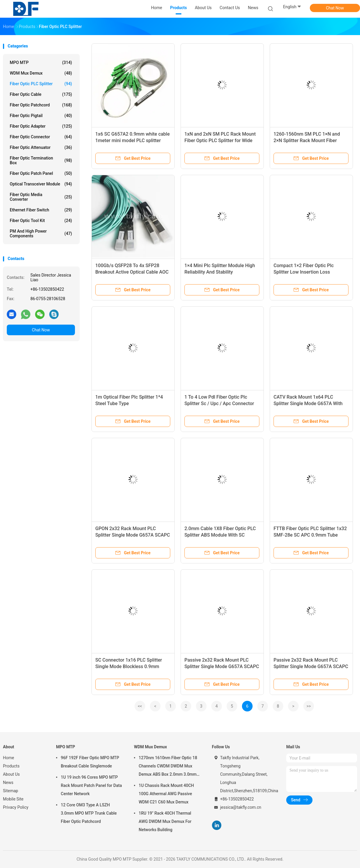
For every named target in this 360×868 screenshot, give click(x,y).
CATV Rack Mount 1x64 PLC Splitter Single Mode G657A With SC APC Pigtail (308, 403)
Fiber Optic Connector (41, 137)
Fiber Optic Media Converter (41, 197)
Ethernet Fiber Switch (41, 210)
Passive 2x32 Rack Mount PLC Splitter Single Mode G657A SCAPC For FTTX (222, 666)
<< (140, 706)
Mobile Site (13, 799)
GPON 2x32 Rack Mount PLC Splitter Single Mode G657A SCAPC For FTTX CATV (133, 535)
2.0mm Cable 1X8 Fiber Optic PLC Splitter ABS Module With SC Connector (220, 535)
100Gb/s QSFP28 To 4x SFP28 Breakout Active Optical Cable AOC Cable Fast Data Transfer (132, 272)
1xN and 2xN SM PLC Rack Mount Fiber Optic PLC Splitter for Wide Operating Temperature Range (220, 140)
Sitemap (10, 791)
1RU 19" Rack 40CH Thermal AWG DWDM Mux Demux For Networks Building (165, 821)
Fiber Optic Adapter (41, 126)
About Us (11, 774)
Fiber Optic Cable (41, 94)
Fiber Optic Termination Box (41, 160)
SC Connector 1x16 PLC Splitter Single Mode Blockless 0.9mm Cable (129, 666)
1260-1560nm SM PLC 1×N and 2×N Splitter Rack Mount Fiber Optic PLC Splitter (307, 140)
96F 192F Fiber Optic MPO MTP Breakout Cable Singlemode (90, 762)
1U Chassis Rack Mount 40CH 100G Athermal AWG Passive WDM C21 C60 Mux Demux (166, 794)
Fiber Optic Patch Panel (41, 173)
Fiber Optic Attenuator (41, 147)
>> (309, 706)
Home (9, 758)
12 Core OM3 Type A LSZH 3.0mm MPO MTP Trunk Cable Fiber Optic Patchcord (89, 813)
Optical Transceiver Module (41, 184)
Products (11, 766)
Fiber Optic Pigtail (41, 116)
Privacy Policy (16, 807)
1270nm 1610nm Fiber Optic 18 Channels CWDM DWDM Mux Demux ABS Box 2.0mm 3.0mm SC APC (168, 767)
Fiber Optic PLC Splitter (41, 84)
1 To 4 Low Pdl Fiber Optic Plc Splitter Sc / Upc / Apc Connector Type (219, 403)
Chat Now (335, 8)
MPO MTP (41, 63)
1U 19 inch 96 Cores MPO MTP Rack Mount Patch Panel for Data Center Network (91, 785)
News (8, 782)
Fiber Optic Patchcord (41, 105)
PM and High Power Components (41, 234)
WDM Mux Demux (41, 73)
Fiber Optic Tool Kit (41, 221)
